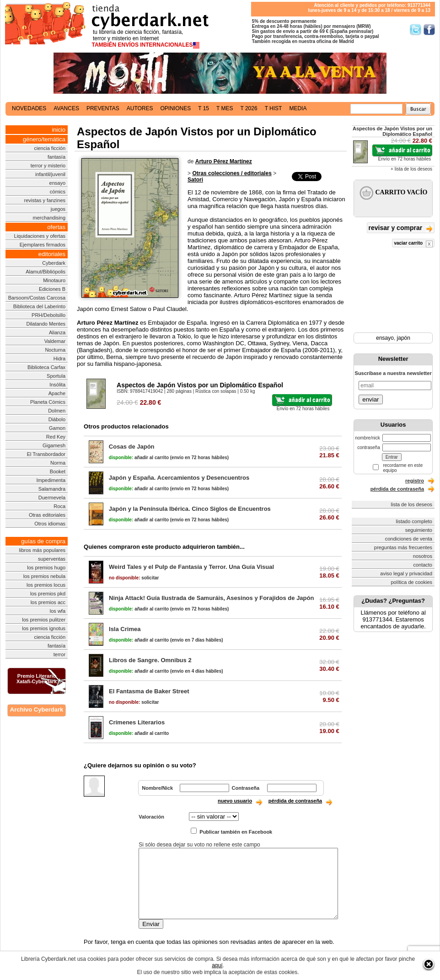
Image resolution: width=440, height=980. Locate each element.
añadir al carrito (139, 458)
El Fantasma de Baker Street (149, 691)
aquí (217, 965)
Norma (58, 463)
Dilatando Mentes (46, 324)
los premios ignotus (44, 628)
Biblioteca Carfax (46, 367)
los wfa (58, 611)
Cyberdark (54, 263)
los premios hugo (46, 568)
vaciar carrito (413, 244)
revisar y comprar (401, 228)
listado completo (414, 521)
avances (66, 108)
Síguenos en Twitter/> (416, 29)
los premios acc (48, 602)
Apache (57, 393)
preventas (103, 108)
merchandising (49, 218)
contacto (423, 565)
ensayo (57, 183)
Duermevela (52, 498)
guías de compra (43, 541)
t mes (225, 108)
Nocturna (55, 350)
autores (140, 108)
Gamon (57, 428)
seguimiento (419, 530)
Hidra (59, 359)
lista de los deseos (412, 504)
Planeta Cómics (48, 402)
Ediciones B (52, 289)
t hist (274, 108)
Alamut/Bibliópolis (46, 272)
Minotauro (54, 280)
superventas (52, 559)
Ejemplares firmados (43, 245)
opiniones (176, 108)
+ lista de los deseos (411, 169)
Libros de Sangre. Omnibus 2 (150, 660)
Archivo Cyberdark (37, 710)
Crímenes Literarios (137, 722)
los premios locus (46, 585)
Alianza (57, 332)
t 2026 (249, 108)
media (298, 108)
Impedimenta (51, 480)
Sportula (56, 376)
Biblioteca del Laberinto (39, 306)
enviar (370, 399)
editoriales (52, 254)
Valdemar (55, 341)
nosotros (423, 556)
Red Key (56, 437)
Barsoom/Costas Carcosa (37, 298)
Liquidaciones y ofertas (40, 236)
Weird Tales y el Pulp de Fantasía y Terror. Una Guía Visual (191, 567)
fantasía (56, 157)
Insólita (57, 385)
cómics (58, 192)
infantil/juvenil (50, 174)
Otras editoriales (47, 515)
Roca (59, 506)
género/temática (44, 139)
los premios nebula (44, 576)
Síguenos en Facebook (429, 29)
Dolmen (57, 411)
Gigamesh (54, 445)
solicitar (134, 578)
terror (59, 654)
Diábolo (57, 419)
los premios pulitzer (44, 620)
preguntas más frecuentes (403, 547)
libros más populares (43, 550)
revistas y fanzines (45, 200)
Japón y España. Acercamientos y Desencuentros (179, 478)
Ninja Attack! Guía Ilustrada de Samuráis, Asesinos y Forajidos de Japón (211, 598)
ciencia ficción (50, 148)
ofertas (56, 227)
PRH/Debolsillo (48, 315)
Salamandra (52, 489)
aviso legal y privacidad (406, 573)
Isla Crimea (125, 629)
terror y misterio (48, 166)
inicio (59, 130)
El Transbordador (46, 454)
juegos (58, 209)
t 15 (204, 108)
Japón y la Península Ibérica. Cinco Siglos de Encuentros (190, 509)
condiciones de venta (409, 539)
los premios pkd (48, 594)
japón (404, 338)
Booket (58, 471)
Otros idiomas (50, 524)
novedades (29, 108)
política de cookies (412, 582)
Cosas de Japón (132, 447)
